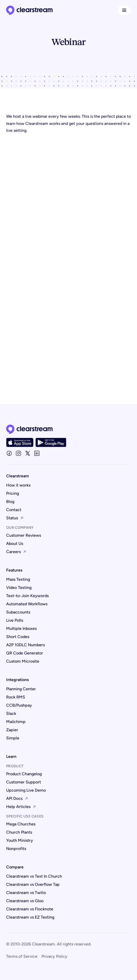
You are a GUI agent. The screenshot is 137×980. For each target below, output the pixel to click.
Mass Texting (18, 579)
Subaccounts (18, 612)
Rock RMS (16, 697)
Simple (13, 738)
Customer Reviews (24, 535)
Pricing (13, 493)
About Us (15, 543)
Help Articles (21, 807)
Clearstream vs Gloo (25, 901)
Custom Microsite (23, 661)
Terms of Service (22, 956)
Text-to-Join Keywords (27, 596)
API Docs (17, 798)
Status (15, 518)
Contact (14, 510)
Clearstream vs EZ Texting (30, 917)
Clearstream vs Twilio (26, 893)
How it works (18, 485)
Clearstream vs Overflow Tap (33, 884)
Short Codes (18, 637)
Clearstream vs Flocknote (30, 909)
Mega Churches (21, 824)
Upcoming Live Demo (26, 790)
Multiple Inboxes (21, 628)
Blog (10, 502)
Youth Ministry (20, 840)
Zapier (12, 730)
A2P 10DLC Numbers (25, 645)
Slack (11, 713)
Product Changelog (24, 774)
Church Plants (19, 832)
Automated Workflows (27, 604)
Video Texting (19, 588)
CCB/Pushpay (19, 705)
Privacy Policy (54, 956)
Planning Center (21, 689)
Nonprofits (16, 849)
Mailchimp (16, 722)
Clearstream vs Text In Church (34, 876)
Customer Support (24, 782)
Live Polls (15, 620)
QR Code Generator (25, 653)
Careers (16, 552)
